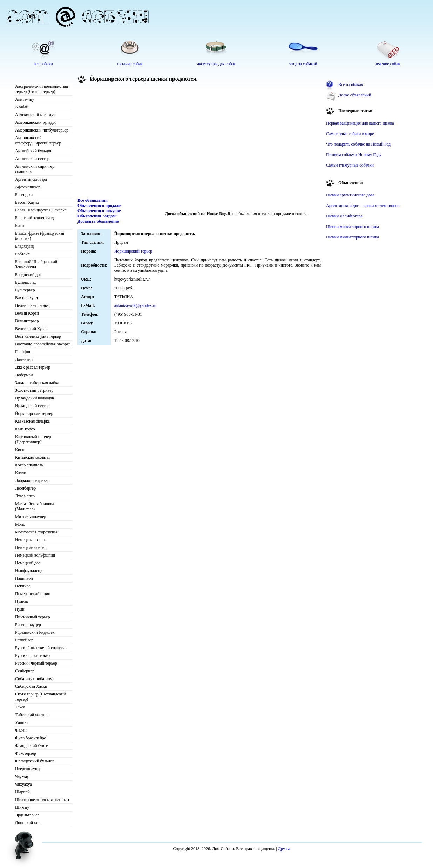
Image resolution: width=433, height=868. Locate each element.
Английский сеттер (32, 159)
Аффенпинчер (28, 187)
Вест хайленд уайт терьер (38, 336)
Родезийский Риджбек (35, 632)
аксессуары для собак (217, 64)
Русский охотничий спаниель (41, 648)
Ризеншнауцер (28, 625)
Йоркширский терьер (34, 413)
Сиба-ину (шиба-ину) (34, 679)
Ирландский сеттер (32, 406)
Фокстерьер (26, 753)
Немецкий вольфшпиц (35, 555)
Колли (21, 473)
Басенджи (24, 195)
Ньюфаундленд (29, 571)
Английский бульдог (33, 151)
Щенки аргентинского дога (350, 195)
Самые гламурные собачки (350, 165)
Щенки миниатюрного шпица (353, 227)
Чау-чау (22, 776)
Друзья (284, 849)
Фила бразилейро (31, 738)
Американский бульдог (36, 122)
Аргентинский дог (31, 179)
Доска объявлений (355, 95)
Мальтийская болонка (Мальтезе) (35, 506)
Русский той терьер (32, 655)
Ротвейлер (24, 640)
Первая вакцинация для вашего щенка (360, 123)
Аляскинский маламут (35, 115)
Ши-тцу (22, 807)
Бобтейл (22, 254)
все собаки (43, 64)
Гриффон (23, 352)
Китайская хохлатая (33, 457)
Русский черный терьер (36, 663)
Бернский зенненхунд (34, 218)
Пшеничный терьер (32, 617)
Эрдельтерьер (27, 815)
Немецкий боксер (31, 547)
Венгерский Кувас (31, 329)
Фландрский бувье (32, 746)
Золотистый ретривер (34, 390)
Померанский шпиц (33, 594)
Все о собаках (351, 85)
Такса (20, 707)
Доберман (24, 375)
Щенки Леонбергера (344, 216)
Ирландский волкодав (35, 398)
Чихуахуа (23, 784)
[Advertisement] (199, 142)
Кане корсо (25, 429)
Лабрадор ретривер (32, 480)
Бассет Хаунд (27, 202)
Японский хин (28, 823)
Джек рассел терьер (33, 367)
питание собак (130, 64)
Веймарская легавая (33, 305)
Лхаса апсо (25, 496)
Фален (21, 730)
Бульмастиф (26, 282)
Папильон (24, 578)
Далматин (24, 359)
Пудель (22, 601)
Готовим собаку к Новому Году (354, 155)
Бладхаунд (24, 246)
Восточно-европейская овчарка (43, 344)
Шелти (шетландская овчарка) (42, 800)
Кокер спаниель (29, 465)
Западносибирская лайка (37, 383)
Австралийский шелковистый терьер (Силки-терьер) (42, 89)
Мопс (20, 524)
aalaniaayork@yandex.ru (135, 305)
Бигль (20, 226)
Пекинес (23, 586)
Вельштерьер (27, 321)
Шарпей (22, 792)
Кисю (20, 450)
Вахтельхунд (26, 298)
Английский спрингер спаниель (35, 169)
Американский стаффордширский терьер (38, 140)
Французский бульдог (35, 761)
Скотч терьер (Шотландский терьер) (40, 697)
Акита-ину (25, 99)
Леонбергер (25, 488)
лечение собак (387, 64)
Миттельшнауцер (31, 517)
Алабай (22, 107)
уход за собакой (303, 64)
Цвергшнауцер (28, 769)
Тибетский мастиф (32, 715)
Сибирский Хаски (31, 686)
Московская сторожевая (36, 532)
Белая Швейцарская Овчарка (41, 210)
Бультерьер (25, 290)
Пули (20, 609)
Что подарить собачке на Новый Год (358, 144)
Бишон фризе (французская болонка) (40, 236)
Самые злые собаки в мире (350, 134)
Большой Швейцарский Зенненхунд (36, 264)
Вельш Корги (27, 313)
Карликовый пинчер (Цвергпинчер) (33, 439)
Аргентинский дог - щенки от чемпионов (363, 206)
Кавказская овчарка (32, 421)
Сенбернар (25, 671)
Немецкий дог (28, 563)
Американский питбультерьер (42, 130)
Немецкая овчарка (31, 540)
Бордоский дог (28, 275)
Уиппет (22, 722)
